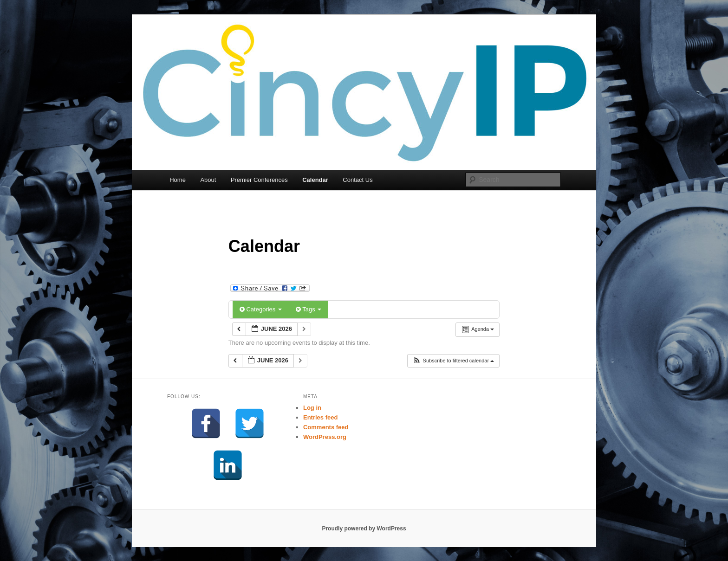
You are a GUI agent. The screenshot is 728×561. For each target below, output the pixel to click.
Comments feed (326, 427)
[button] (453, 361)
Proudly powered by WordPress (364, 529)
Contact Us (357, 180)
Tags (309, 309)
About (208, 180)
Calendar (315, 180)
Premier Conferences (259, 180)
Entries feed (320, 417)
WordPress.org (325, 437)
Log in (312, 408)
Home (178, 180)
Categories (261, 309)
